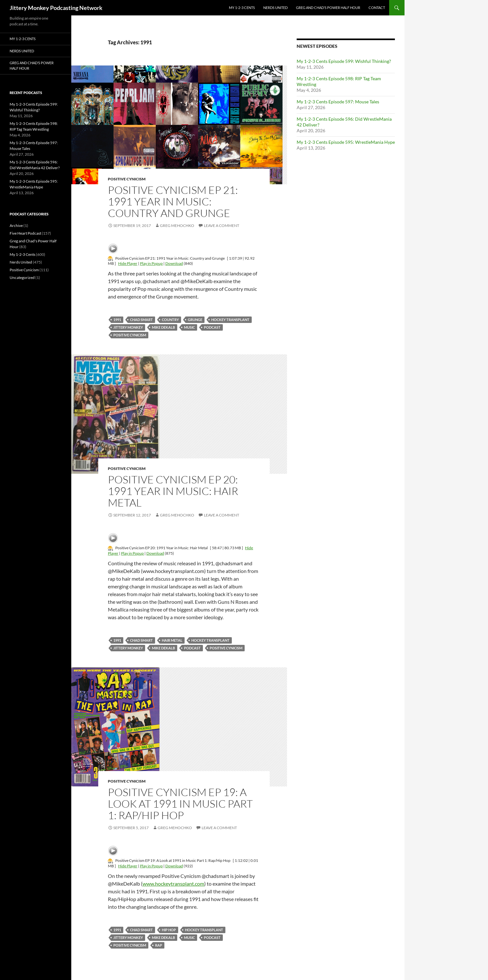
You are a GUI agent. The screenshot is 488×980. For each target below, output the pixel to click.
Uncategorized (22, 278)
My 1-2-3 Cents (242, 8)
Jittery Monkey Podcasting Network (56, 8)
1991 (117, 320)
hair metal (172, 640)
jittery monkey (128, 327)
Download (174, 263)
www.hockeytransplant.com (173, 884)
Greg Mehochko (177, 225)
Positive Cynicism (127, 179)
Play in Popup (151, 263)
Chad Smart (141, 320)
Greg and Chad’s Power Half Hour (328, 8)
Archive (16, 225)
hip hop (169, 930)
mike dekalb (163, 327)
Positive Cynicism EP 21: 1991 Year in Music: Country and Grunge (173, 201)
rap (159, 945)
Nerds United (275, 8)
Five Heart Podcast (25, 233)
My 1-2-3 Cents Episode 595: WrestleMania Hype (346, 142)
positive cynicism (130, 335)
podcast (212, 327)
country (170, 320)
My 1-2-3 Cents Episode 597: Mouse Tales (338, 102)
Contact (377, 8)
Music (189, 327)
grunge (195, 320)
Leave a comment (222, 225)
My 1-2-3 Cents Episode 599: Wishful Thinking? (344, 61)
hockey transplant (230, 320)
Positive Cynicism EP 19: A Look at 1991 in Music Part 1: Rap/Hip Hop (180, 804)
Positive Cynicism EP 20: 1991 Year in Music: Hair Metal (173, 491)
